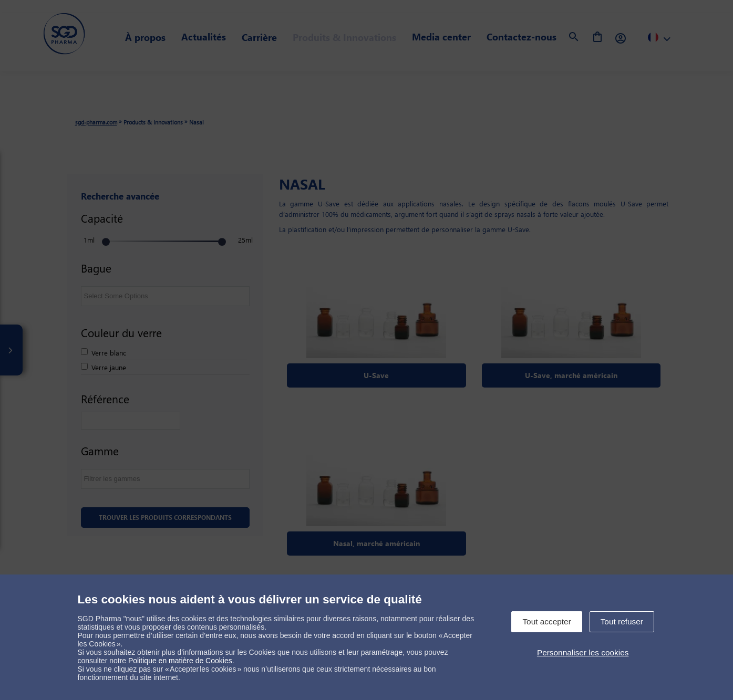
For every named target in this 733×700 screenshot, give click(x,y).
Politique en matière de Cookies (180, 661)
